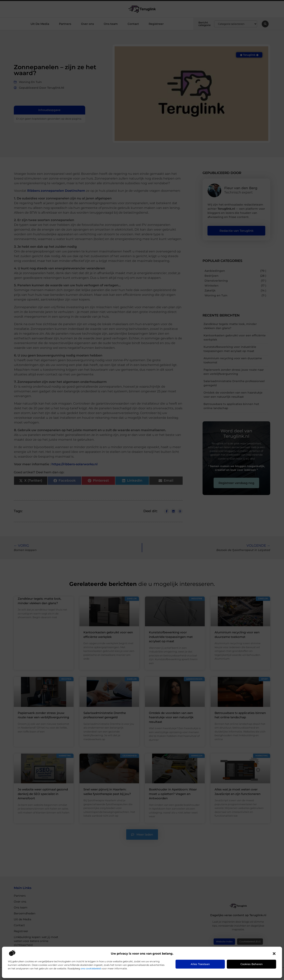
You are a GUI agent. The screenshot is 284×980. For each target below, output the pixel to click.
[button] (274, 954)
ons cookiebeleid (91, 968)
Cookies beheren (252, 964)
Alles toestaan (200, 964)
